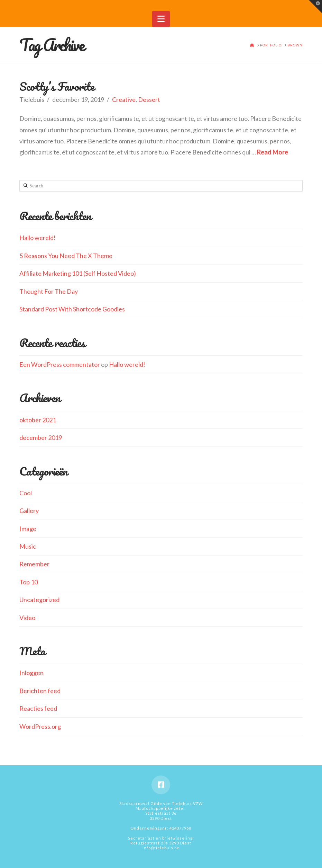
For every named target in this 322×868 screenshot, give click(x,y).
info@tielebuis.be (161, 848)
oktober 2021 (38, 420)
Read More (273, 152)
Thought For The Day (49, 291)
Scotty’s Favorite (57, 86)
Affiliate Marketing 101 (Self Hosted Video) (78, 273)
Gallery (29, 511)
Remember (34, 564)
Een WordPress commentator (60, 364)
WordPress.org (40, 726)
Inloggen (31, 673)
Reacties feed (38, 708)
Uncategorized (39, 600)
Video (27, 618)
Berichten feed (40, 691)
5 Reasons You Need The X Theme (66, 256)
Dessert (149, 99)
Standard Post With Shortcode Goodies (72, 309)
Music (28, 546)
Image (28, 529)
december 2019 (41, 437)
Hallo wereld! (38, 238)
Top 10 (29, 582)
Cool (26, 493)
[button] (161, 19)
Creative (124, 99)
